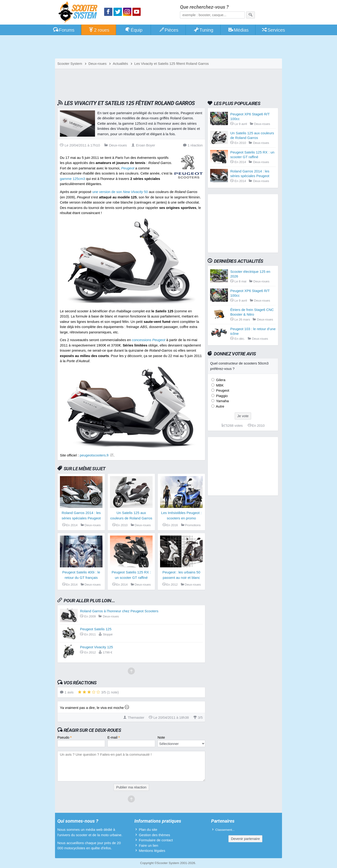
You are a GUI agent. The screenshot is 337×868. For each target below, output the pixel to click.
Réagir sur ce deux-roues (92, 730)
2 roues (99, 30)
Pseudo (64, 737)
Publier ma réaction (131, 787)
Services (273, 30)
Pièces (168, 30)
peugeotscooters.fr (94, 455)
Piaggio (221, 396)
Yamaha (222, 401)
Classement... (225, 830)
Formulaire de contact (156, 840)
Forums (64, 30)
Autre (220, 406)
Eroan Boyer (143, 145)
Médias (238, 30)
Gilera (220, 380)
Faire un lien (148, 845)
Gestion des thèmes (154, 835)
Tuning (203, 30)
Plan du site (148, 830)
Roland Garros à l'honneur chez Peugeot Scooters (119, 611)
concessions (149, 340)
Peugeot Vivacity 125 (97, 647)
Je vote (243, 416)
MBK (219, 385)
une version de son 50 (120, 192)
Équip (134, 30)
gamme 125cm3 (73, 179)
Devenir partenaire (245, 839)
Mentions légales (152, 851)
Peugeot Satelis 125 (96, 629)
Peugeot (222, 390)
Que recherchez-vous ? (204, 7)
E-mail (114, 737)
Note (161, 737)
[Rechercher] (251, 15)
